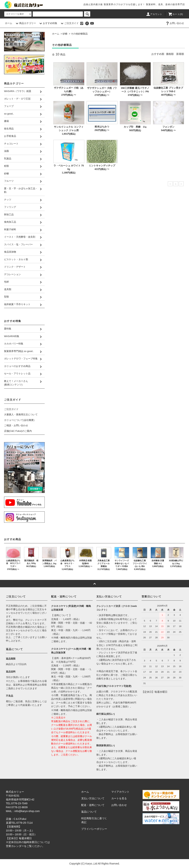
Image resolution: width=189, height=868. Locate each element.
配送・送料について (93, 805)
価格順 (170, 54)
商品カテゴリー (25, 23)
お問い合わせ (175, 23)
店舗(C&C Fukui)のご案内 (18, 431)
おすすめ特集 (48, 23)
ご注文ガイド (69, 23)
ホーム (9, 23)
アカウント (154, 14)
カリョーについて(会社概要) (19, 420)
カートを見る (119, 798)
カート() (176, 14)
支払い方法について (93, 798)
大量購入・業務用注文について (21, 415)
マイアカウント (120, 792)
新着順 (180, 54)
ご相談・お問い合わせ (16, 425)
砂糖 (65, 34)
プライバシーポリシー (94, 829)
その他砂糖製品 (79, 34)
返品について (89, 812)
